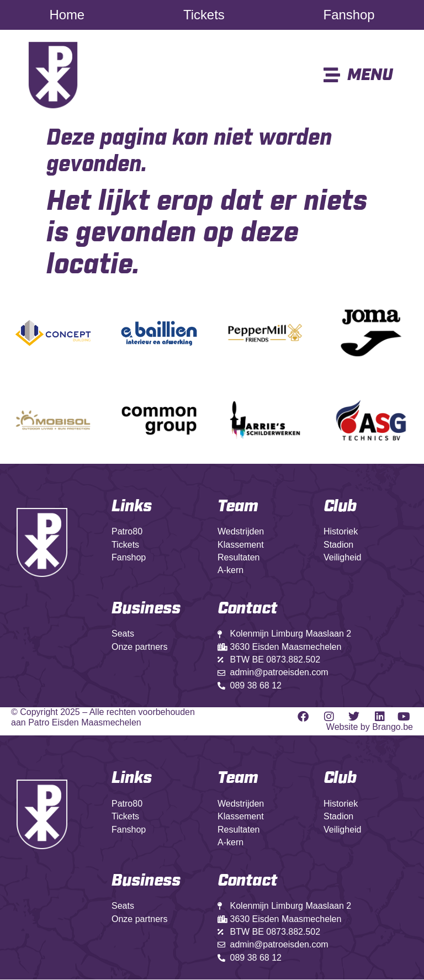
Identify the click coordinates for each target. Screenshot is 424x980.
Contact (247, 881)
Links (132, 507)
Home (67, 15)
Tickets (204, 15)
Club (340, 507)
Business (146, 609)
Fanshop (349, 15)
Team (238, 507)
